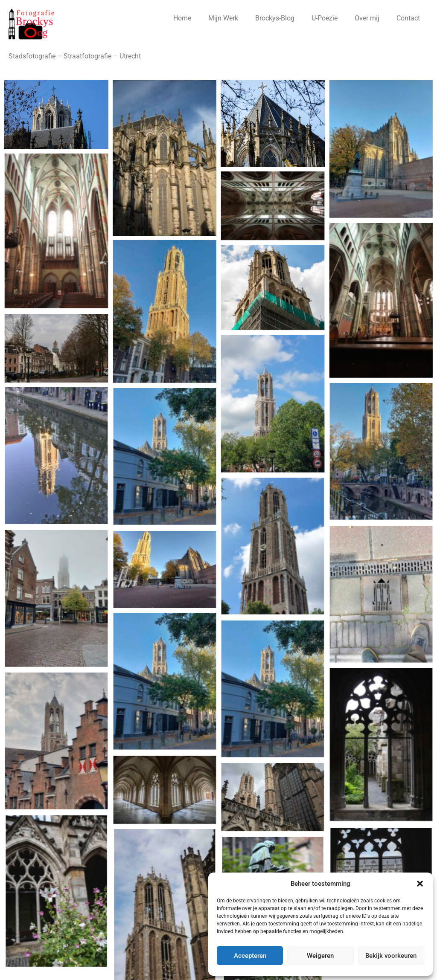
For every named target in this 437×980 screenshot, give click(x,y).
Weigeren (320, 956)
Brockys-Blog (275, 18)
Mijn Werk (223, 18)
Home (182, 18)
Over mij (367, 18)
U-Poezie (325, 18)
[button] (420, 884)
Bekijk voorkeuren (391, 956)
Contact (408, 18)
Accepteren (250, 956)
